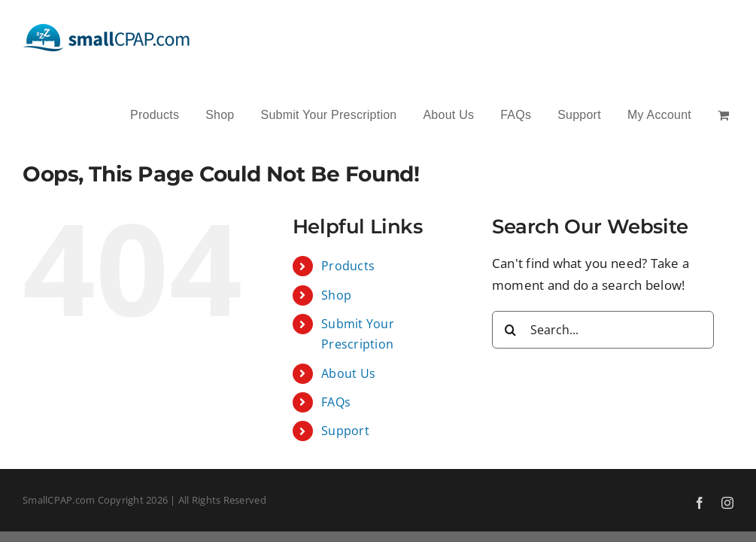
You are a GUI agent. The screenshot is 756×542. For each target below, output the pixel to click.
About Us (348, 373)
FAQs (336, 402)
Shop (336, 295)
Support (345, 431)
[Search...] (603, 330)
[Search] (511, 330)
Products (348, 266)
